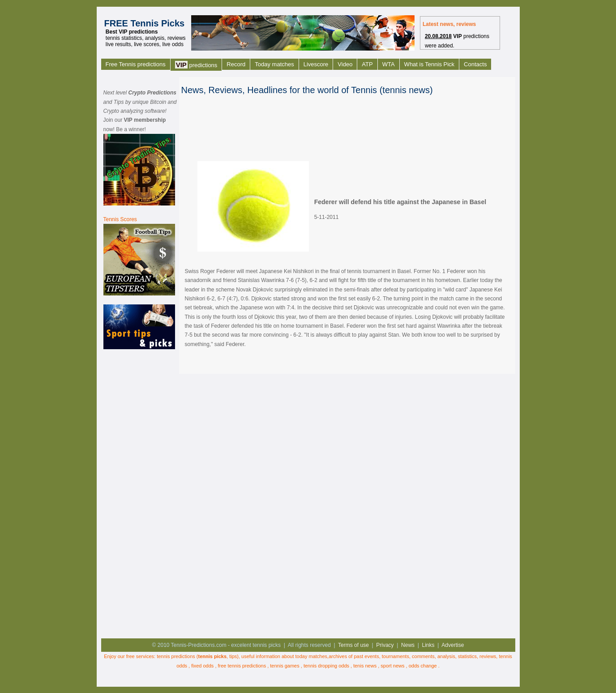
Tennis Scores (120, 219)
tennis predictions (176, 656)
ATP (367, 64)
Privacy (385, 645)
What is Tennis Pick (429, 64)
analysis (446, 656)
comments (423, 656)
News (408, 645)
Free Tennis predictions (136, 64)
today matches (312, 656)
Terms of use (353, 645)
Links (428, 645)
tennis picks (213, 656)
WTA (389, 64)
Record (236, 64)
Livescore (316, 64)
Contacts (475, 64)
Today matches (274, 64)
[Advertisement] (139, 493)
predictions (196, 65)
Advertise (453, 645)
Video (345, 64)
